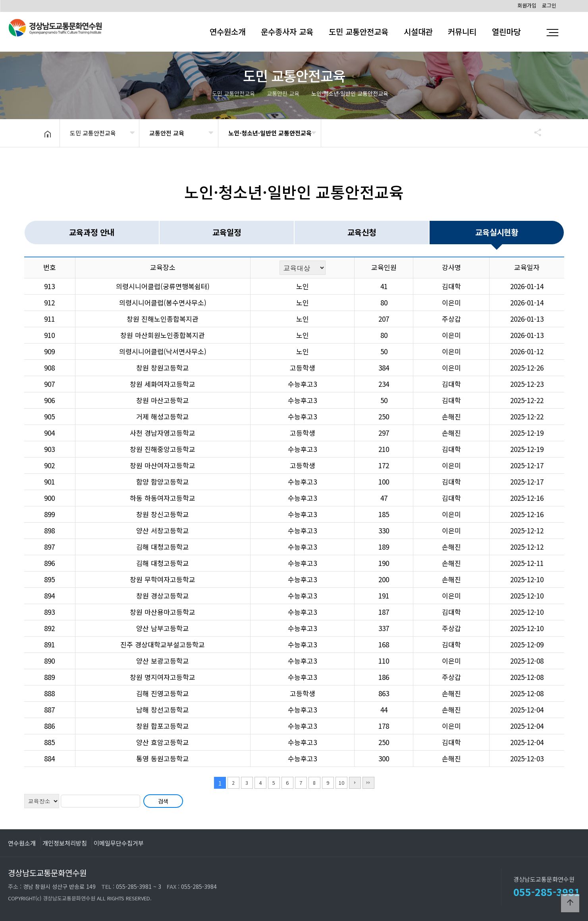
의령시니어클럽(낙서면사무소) (163, 351)
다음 (355, 783)
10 (341, 783)
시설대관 (418, 32)
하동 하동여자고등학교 (163, 498)
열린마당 (506, 32)
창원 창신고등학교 (163, 514)
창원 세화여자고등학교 (163, 384)
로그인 (549, 5)
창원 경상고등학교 (163, 596)
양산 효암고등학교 (163, 742)
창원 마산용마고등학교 (163, 612)
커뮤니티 (462, 32)
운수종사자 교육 (287, 32)
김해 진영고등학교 (163, 693)
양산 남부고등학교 (163, 628)
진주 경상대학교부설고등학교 (163, 644)
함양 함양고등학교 (163, 482)
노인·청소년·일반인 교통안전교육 (270, 133)
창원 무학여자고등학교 (163, 579)
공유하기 (534, 132)
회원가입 (527, 5)
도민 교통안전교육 (359, 32)
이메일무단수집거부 (119, 843)
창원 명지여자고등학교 (163, 677)
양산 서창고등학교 (163, 530)
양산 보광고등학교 (163, 661)
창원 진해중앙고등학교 (163, 449)
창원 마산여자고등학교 (163, 465)
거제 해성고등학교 (163, 416)
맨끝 (368, 783)
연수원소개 (227, 32)
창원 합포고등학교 (163, 726)
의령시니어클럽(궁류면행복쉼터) (163, 286)
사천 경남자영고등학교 (163, 433)
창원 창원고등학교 (163, 368)
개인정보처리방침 (65, 843)
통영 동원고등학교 (163, 758)
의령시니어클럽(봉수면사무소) (163, 302)
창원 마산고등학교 (163, 400)
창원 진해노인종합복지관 (163, 319)
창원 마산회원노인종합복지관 (163, 335)
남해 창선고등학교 (163, 710)
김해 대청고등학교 (163, 547)
